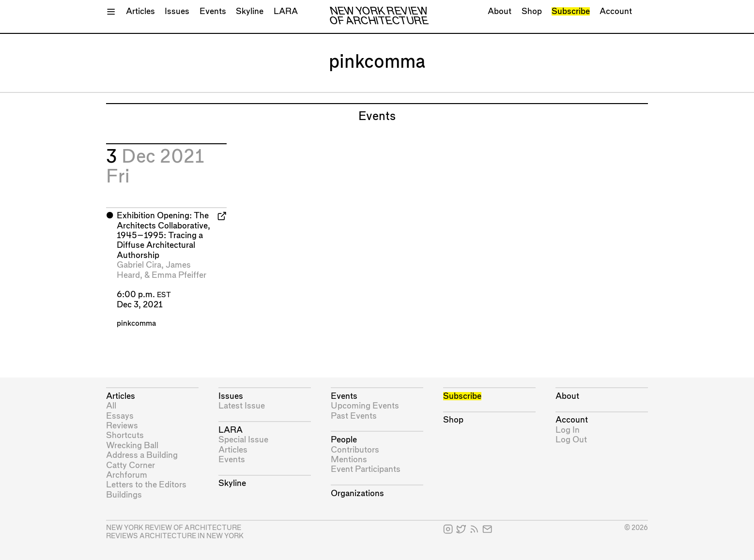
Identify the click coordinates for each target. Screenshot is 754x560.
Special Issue (243, 440)
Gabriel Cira (139, 265)
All (111, 406)
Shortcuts (125, 435)
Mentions (349, 460)
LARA (286, 11)
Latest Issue (242, 406)
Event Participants (366, 469)
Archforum (127, 475)
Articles (140, 11)
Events (213, 11)
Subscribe (571, 11)
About (500, 11)
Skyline (250, 11)
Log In (568, 430)
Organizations (357, 493)
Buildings (124, 495)
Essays (120, 416)
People (344, 440)
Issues (177, 11)
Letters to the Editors (146, 485)
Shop (532, 11)
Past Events (354, 416)
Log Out (571, 440)
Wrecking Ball (132, 446)
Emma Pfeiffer (179, 275)
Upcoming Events (365, 406)
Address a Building (142, 455)
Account (616, 11)
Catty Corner (131, 465)
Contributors (355, 450)
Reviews (122, 426)
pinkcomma (136, 324)
